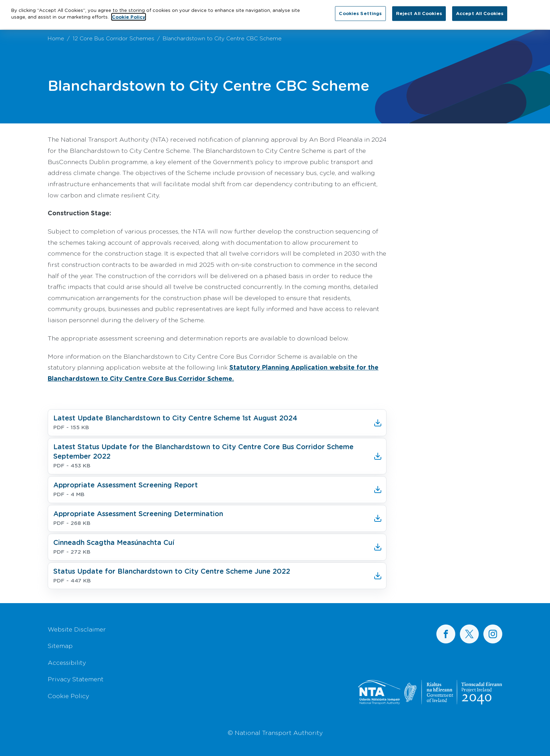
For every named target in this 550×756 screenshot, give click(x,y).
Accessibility (67, 662)
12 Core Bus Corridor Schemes (113, 38)
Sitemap (60, 646)
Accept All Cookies (480, 9)
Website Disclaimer (77, 629)
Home (56, 38)
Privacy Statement (76, 679)
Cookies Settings (360, 9)
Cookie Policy (68, 696)
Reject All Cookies (419, 9)
